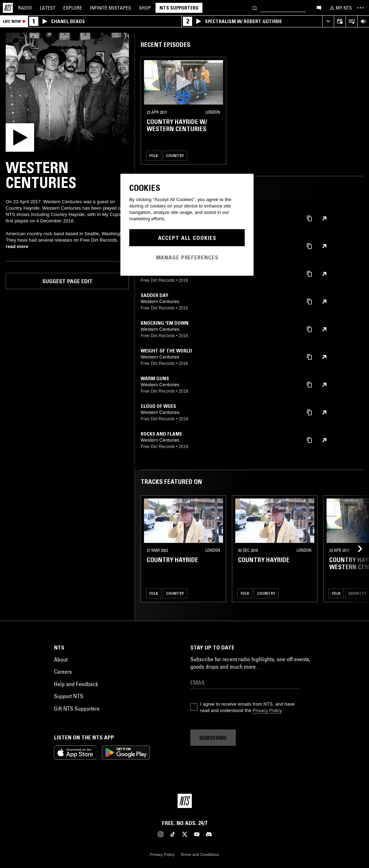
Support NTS (69, 696)
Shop (145, 8)
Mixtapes (110, 8)
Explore (73, 8)
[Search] (255, 8)
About (61, 659)
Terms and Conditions (200, 854)
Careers (63, 672)
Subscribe (213, 738)
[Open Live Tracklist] (351, 21)
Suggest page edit (67, 281)
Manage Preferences (187, 257)
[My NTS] (340, 8)
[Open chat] (319, 7)
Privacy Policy (267, 710)
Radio (25, 8)
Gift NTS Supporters (77, 708)
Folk (154, 155)
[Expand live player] (328, 21)
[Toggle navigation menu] (360, 8)
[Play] (67, 94)
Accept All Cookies (187, 238)
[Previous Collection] (356, 549)
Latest (48, 8)
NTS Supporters (179, 8)
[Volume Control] (363, 21)
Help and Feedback (76, 684)
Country (175, 155)
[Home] (8, 8)
